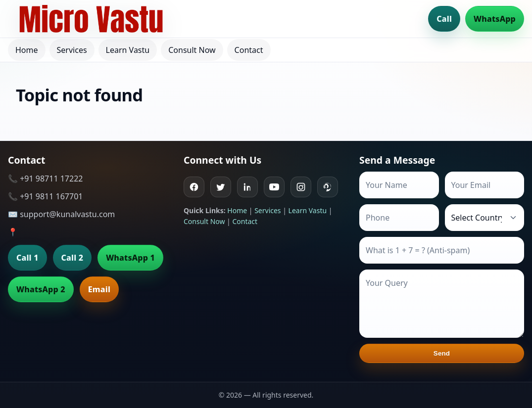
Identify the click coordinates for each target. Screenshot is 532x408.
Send (442, 353)
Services (72, 50)
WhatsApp (495, 19)
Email (99, 289)
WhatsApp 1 (130, 258)
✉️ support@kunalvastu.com (61, 214)
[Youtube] (274, 187)
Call (444, 19)
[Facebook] (194, 187)
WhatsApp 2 (41, 289)
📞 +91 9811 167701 (45, 196)
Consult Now (192, 50)
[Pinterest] (328, 187)
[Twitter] (221, 187)
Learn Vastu (128, 50)
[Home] (91, 19)
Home (27, 50)
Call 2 (73, 258)
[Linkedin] (247, 187)
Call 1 (27, 258)
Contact (249, 50)
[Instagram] (301, 187)
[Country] (485, 218)
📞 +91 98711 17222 (45, 179)
